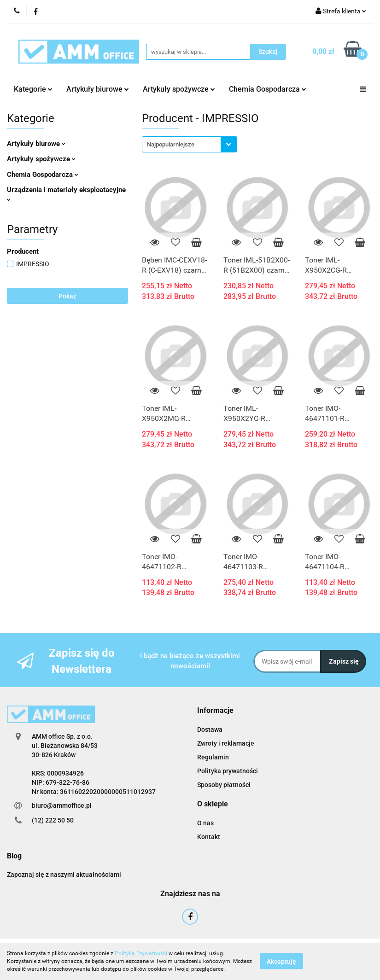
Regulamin (213, 757)
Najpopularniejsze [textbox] (171, 144)
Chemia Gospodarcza (268, 89)
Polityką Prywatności (141, 953)
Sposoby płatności (224, 785)
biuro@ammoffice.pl (62, 805)
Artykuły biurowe (98, 89)
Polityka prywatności (228, 771)
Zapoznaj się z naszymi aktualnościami (64, 875)
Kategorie (33, 89)
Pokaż (67, 296)
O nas (205, 823)
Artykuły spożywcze (179, 89)
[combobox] (190, 144)
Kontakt (209, 837)
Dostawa (210, 729)
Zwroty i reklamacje (226, 743)
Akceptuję (281, 962)
